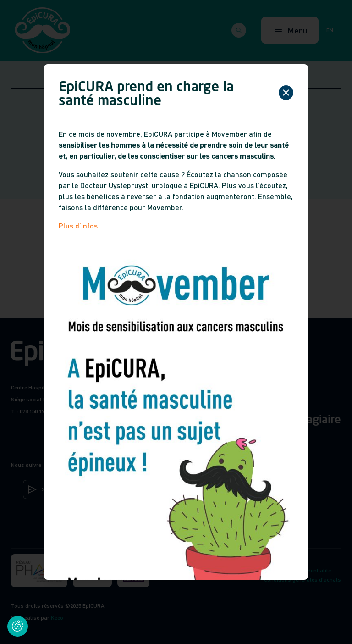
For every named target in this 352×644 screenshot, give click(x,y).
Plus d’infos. (79, 225)
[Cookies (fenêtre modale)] (18, 626)
